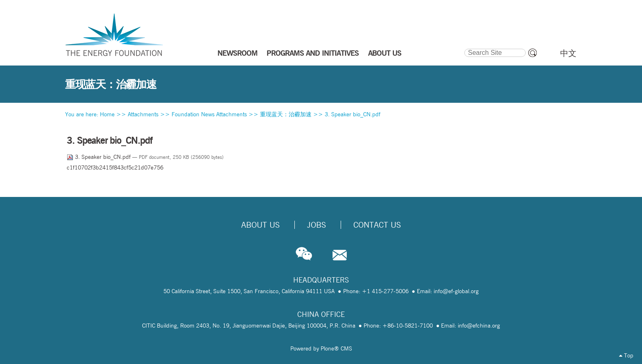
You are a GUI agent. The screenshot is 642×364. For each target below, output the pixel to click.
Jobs (316, 225)
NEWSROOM (237, 53)
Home (107, 114)
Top (626, 355)
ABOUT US (385, 53)
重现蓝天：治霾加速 (286, 114)
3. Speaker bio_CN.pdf (353, 114)
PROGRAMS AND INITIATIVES (313, 53)
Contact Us (377, 225)
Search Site (464, 47)
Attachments (143, 114)
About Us (260, 225)
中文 (568, 53)
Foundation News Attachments (209, 114)
